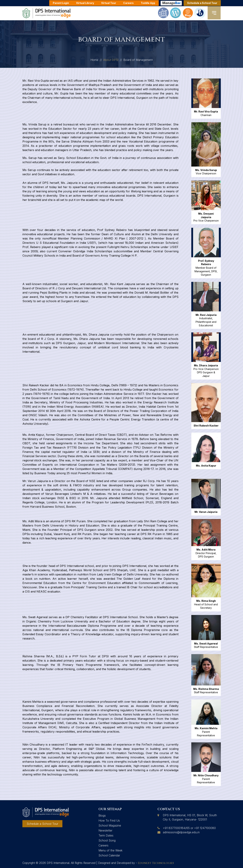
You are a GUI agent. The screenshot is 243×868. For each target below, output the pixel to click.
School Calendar (109, 855)
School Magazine (110, 825)
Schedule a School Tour (202, 3)
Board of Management (138, 62)
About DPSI (111, 62)
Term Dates (106, 835)
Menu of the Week (110, 850)
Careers (103, 845)
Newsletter (105, 830)
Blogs (102, 816)
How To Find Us (109, 820)
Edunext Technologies (156, 863)
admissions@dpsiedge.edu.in (181, 832)
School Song (107, 840)
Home (94, 62)
